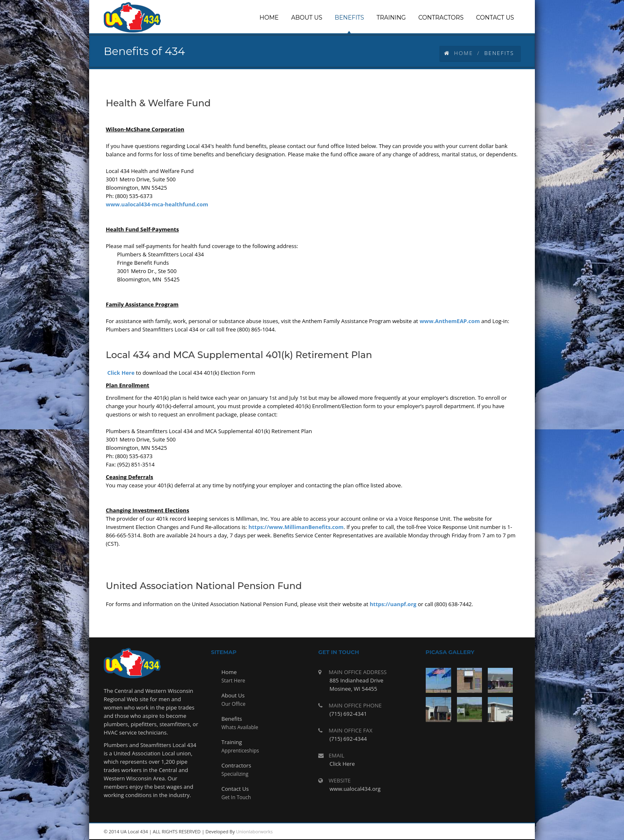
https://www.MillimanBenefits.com (296, 527)
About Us (233, 695)
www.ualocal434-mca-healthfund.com (157, 204)
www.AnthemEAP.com (450, 321)
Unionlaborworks (255, 831)
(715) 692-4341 (348, 714)
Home (459, 53)
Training (232, 742)
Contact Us (235, 789)
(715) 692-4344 (348, 739)
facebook (510, 832)
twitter (491, 832)
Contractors (236, 765)
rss (454, 832)
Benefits (232, 719)
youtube (472, 832)
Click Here (121, 373)
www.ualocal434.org (355, 789)
